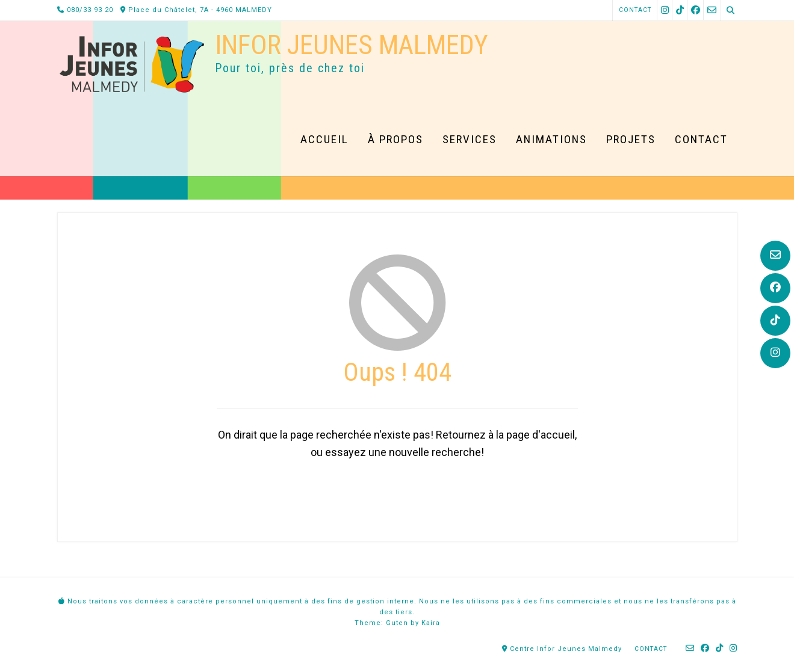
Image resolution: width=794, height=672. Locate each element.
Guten (397, 623)
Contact (635, 10)
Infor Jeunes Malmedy (352, 45)
